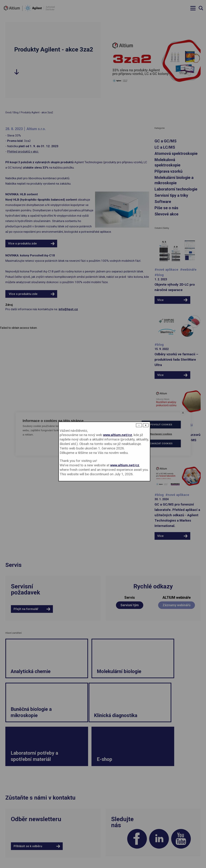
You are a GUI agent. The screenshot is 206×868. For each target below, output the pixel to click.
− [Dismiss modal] (139, 425)
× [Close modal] (146, 425)
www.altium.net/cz (118, 435)
